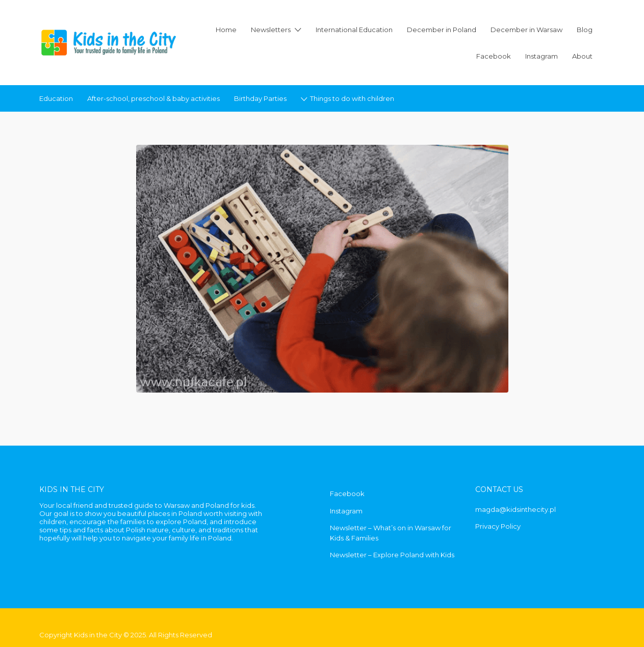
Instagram (542, 56)
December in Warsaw (526, 30)
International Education (354, 30)
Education (56, 98)
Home (226, 30)
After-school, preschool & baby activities (153, 98)
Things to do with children (352, 98)
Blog (585, 30)
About (582, 56)
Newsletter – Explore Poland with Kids (392, 555)
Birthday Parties (260, 98)
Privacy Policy (498, 526)
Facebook (494, 56)
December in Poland (442, 30)
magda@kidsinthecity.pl (516, 509)
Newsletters (271, 30)
